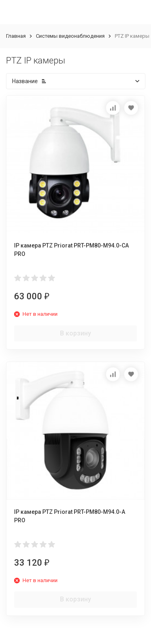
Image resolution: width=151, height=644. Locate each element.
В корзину (75, 333)
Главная (16, 36)
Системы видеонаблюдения (70, 36)
